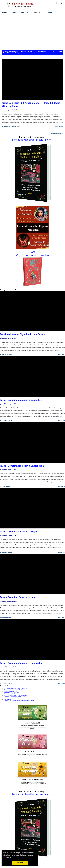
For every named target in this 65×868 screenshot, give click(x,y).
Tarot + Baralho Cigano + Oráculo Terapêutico (16, 689)
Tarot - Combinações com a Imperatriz (21, 400)
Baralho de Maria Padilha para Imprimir (32, 140)
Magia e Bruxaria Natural (11, 691)
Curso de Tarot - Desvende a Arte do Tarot (15, 698)
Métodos (24, 12)
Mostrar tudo (56, 51)
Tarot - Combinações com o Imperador (21, 663)
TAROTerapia (7, 699)
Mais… (51, 12)
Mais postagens (57, 134)
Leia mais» (59, 127)
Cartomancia (38, 12)
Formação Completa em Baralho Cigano (15, 697)
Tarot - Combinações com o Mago (18, 532)
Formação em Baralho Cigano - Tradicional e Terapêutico (19, 701)
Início (5, 12)
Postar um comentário (11, 127)
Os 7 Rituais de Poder (10, 694)
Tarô (33, 252)
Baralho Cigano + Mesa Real (12, 693)
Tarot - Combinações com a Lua (17, 597)
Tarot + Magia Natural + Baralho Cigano (14, 690)
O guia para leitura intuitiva (32, 255)
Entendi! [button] (20, 863)
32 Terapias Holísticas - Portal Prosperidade (16, 695)
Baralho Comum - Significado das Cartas (22, 334)
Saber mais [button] (8, 858)
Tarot (14, 12)
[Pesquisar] (57, 3)
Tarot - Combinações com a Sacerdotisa (22, 466)
